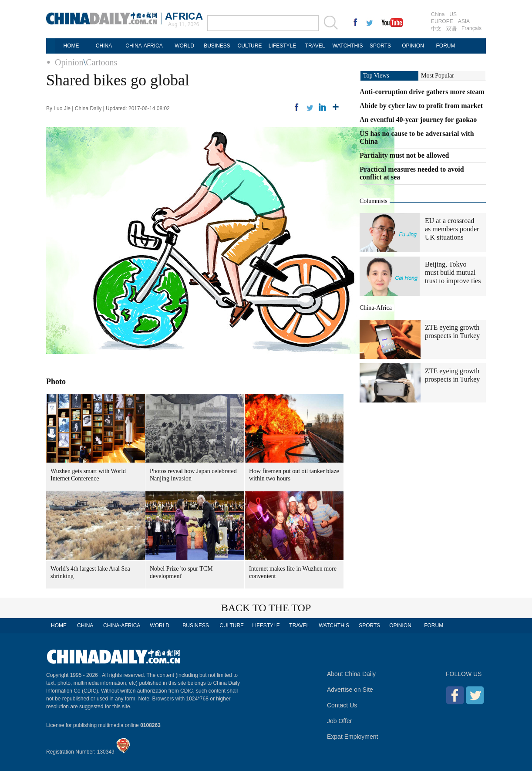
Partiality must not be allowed (404, 155)
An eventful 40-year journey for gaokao (418, 120)
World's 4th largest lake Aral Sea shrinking (90, 572)
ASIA (464, 21)
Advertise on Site (350, 690)
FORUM (446, 46)
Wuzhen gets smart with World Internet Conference (88, 475)
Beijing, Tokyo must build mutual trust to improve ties (453, 272)
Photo (56, 382)
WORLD (184, 46)
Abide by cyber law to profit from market (421, 106)
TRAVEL (315, 46)
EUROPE (442, 21)
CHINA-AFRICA (144, 46)
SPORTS (380, 46)
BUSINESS (217, 46)
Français (471, 28)
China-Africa (376, 308)
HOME (71, 46)
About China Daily (351, 674)
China (438, 14)
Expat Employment (353, 737)
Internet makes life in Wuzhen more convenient (293, 572)
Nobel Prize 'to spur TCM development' (181, 572)
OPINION (413, 46)
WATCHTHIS (348, 46)
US (453, 14)
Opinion (69, 62)
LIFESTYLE (282, 46)
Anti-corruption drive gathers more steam (422, 92)
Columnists (374, 201)
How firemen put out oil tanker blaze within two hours (294, 475)
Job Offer (339, 721)
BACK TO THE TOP (266, 608)
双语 (451, 29)
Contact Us (342, 705)
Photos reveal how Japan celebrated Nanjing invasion (193, 475)
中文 (436, 29)
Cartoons (101, 62)
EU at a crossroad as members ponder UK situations (452, 229)
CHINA (104, 46)
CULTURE (250, 46)
